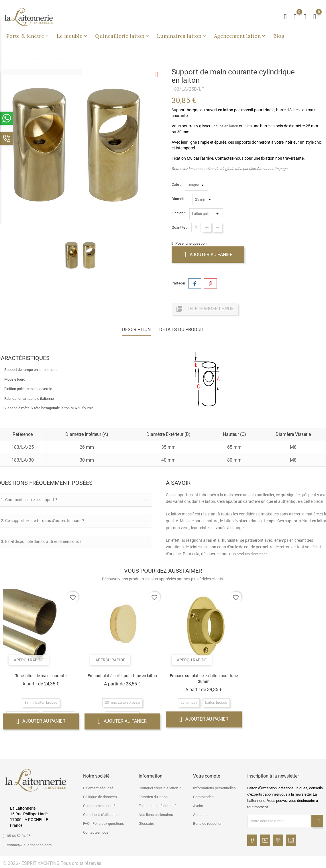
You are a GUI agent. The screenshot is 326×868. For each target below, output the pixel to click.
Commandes (203, 797)
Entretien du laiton (153, 797)
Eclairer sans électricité (158, 806)
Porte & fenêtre (28, 36)
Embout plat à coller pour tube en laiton (122, 676)
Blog (279, 36)
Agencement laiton (240, 36)
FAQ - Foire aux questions (104, 823)
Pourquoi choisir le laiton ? (160, 788)
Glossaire (146, 823)
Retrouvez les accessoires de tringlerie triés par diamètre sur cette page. (230, 169)
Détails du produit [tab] (182, 330)
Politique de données (100, 797)
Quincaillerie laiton (123, 36)
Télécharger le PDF (205, 309)
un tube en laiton (225, 126)
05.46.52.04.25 (19, 836)
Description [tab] (136, 330)
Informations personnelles (214, 788)
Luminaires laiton (182, 36)
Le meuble (72, 36)
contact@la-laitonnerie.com (29, 845)
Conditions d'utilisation (101, 815)
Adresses (201, 815)
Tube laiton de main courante (41, 676)
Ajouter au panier (208, 254)
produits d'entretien (252, 554)
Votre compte (207, 776)
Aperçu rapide (29, 660)
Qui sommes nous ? (99, 806)
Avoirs (198, 806)
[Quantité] (196, 227)
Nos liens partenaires (156, 815)
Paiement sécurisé (98, 788)
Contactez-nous (96, 832)
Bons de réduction (208, 823)
